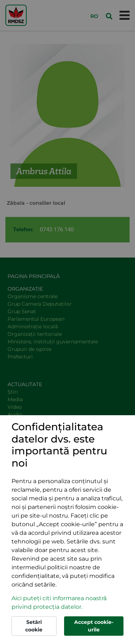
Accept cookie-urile (94, 626)
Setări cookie (34, 626)
